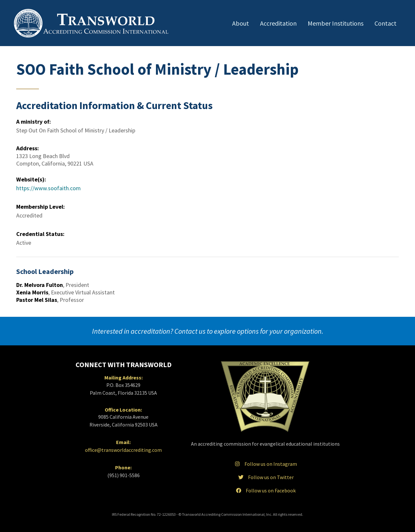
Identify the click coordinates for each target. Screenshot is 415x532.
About (241, 23)
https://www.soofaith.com (48, 188)
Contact (385, 23)
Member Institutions (336, 23)
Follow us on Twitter (265, 477)
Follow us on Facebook (265, 490)
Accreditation (278, 23)
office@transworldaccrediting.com (123, 450)
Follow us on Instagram (265, 464)
